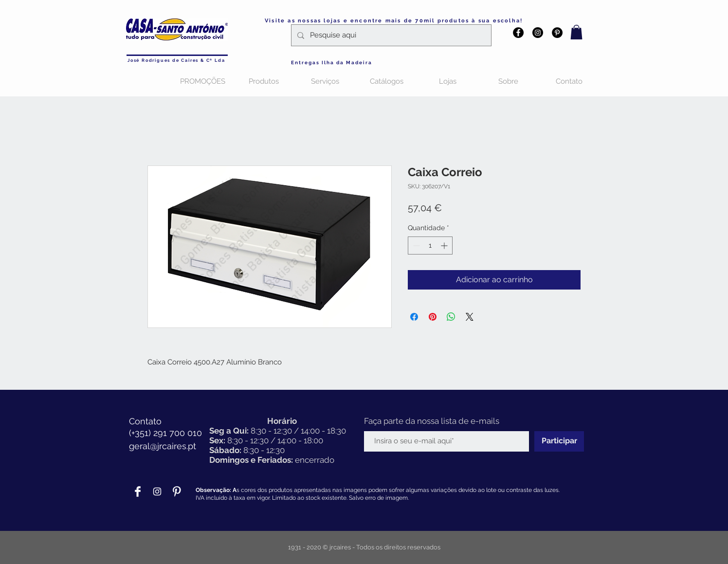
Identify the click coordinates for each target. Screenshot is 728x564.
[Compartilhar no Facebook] (414, 317)
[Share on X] (470, 317)
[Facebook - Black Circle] (518, 33)
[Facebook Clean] (138, 491)
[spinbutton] (430, 246)
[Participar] (559, 441)
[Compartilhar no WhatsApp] (451, 317)
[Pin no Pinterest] (433, 317)
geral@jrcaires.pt (163, 446)
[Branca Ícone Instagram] (157, 491)
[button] (576, 32)
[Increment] (445, 246)
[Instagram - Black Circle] (538, 33)
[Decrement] (415, 246)
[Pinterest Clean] (177, 491)
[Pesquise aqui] (390, 35)
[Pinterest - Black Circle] (557, 33)
